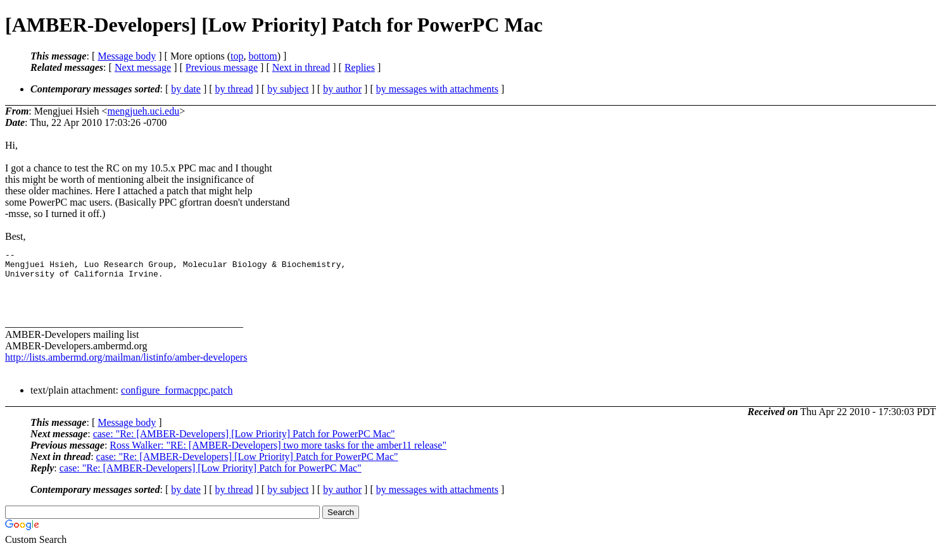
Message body (127, 56)
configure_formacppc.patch (177, 400)
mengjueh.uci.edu (143, 111)
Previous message (222, 67)
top (237, 56)
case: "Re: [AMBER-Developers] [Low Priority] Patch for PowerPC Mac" (244, 443)
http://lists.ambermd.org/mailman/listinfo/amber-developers (126, 367)
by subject (288, 89)
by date (186, 89)
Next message (143, 67)
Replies (360, 67)
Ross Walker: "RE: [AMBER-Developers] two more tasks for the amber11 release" (278, 455)
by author (342, 89)
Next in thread (301, 67)
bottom (262, 56)
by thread (234, 89)
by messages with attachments (437, 89)
